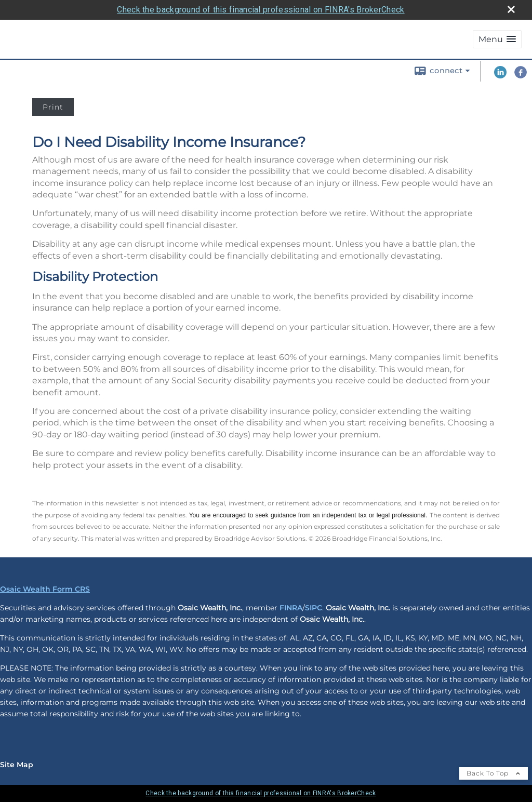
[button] (497, 39)
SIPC (314, 608)
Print (53, 107)
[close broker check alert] (511, 9)
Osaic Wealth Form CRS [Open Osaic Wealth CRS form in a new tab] (45, 589)
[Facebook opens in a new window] (521, 76)
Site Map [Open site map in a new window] (17, 765)
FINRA (291, 608)
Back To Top (494, 773)
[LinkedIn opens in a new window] (500, 76)
